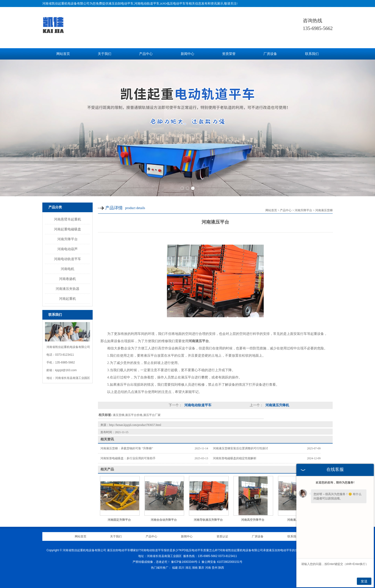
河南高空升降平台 (253, 520)
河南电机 (67, 269)
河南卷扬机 (67, 279)
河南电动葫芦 (67, 249)
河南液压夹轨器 (67, 289)
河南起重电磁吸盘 (67, 229)
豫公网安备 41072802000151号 (222, 562)
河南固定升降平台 (119, 520)
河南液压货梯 (324, 210)
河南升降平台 (67, 239)
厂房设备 (270, 54)
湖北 (188, 568)
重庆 (201, 568)
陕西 (221, 568)
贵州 (215, 568)
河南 (208, 568)
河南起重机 (67, 299)
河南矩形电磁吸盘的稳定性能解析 (235, 458)
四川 (181, 568)
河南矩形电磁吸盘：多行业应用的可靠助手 (128, 458)
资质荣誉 (229, 54)
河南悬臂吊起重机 (67, 219)
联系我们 (312, 54)
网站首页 (63, 54)
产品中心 (146, 54)
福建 (175, 568)
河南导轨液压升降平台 (208, 520)
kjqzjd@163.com (66, 370)
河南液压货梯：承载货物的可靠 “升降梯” (127, 448)
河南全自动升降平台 (164, 520)
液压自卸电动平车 (121, 4)
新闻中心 (187, 54)
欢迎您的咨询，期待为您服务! (335, 482)
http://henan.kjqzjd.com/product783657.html (135, 425)
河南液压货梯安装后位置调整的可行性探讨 (240, 448)
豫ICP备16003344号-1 (186, 562)
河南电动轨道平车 (67, 259)
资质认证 (222, 536)
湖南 (195, 568)
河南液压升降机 (277, 405)
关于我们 (105, 54)
